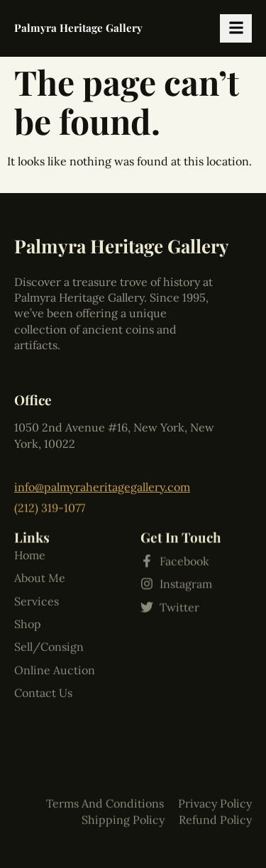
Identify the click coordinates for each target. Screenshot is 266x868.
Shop (28, 571)
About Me (40, 524)
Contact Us (43, 639)
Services (37, 547)
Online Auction (55, 616)
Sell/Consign (49, 593)
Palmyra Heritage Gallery (78, 28)
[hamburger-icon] (236, 28)
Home (30, 501)
